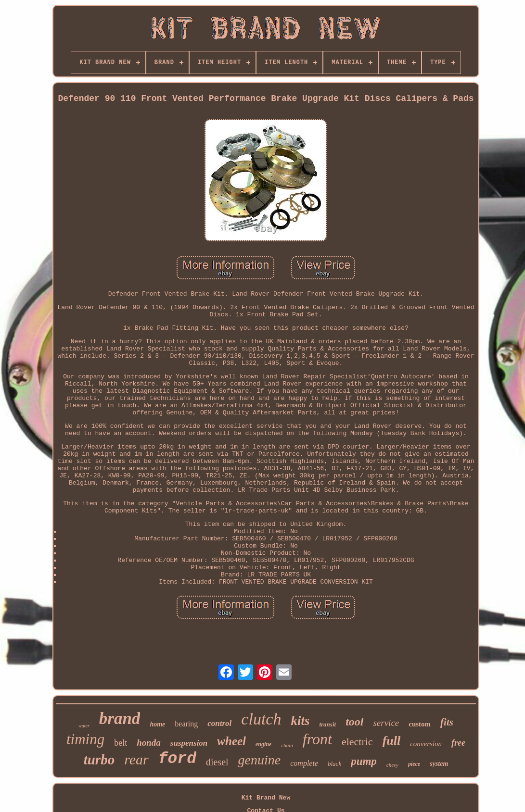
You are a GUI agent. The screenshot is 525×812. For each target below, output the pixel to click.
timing (85, 739)
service (386, 723)
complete (304, 763)
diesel (217, 762)
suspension (189, 743)
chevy (392, 765)
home (157, 724)
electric (357, 742)
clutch (261, 719)
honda (149, 743)
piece (414, 764)
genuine (260, 760)
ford (177, 759)
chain (287, 745)
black (334, 764)
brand (120, 718)
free (458, 743)
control (219, 723)
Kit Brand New (266, 798)
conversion (426, 744)
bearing (186, 724)
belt (121, 743)
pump (364, 761)
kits (300, 721)
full (392, 741)
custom (420, 724)
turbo (99, 760)
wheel (231, 741)
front (317, 739)
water (84, 726)
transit (327, 724)
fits (447, 722)
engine (263, 744)
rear (136, 759)
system (439, 764)
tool (354, 722)
